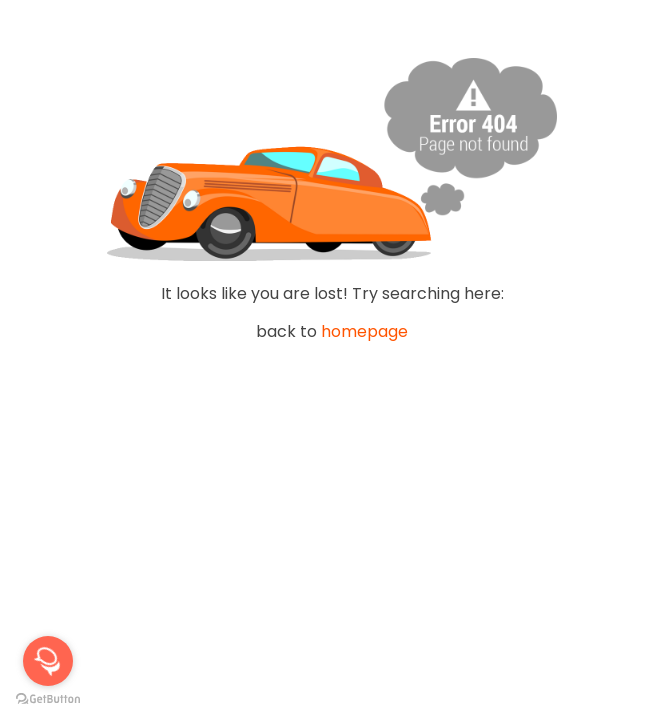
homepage (364, 331)
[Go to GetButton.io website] (48, 699)
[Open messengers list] (48, 661)
